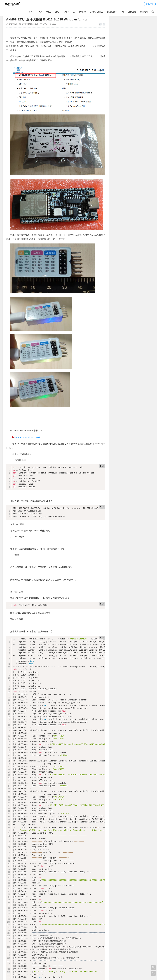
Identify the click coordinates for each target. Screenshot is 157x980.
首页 (31, 12)
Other (67, 12)
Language (112, 12)
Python (83, 12)
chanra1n (13, 24)
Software (132, 12)
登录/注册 (150, 4)
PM (122, 12)
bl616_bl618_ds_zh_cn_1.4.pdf (27, 437)
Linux (58, 12)
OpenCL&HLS (96, 12)
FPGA (39, 12)
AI (74, 12)
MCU (45, 24)
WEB (49, 12)
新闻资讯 (144, 12)
